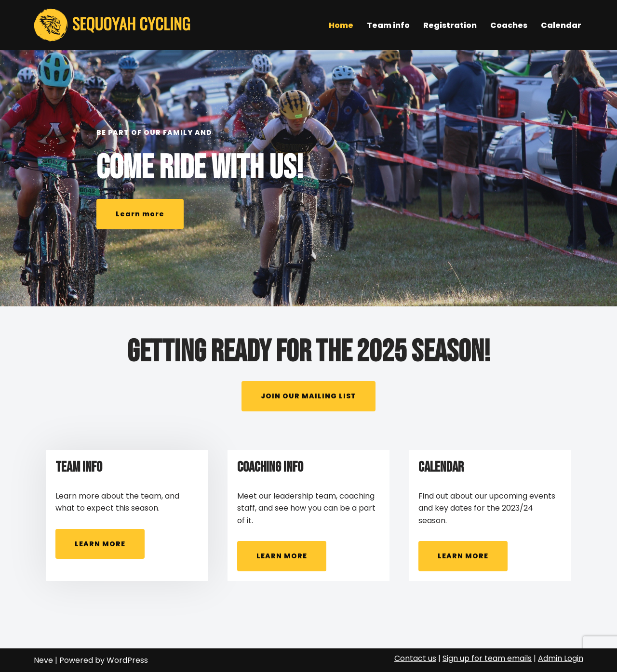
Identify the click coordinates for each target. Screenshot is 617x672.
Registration (450, 25)
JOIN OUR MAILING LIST (308, 396)
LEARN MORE (100, 544)
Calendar (561, 25)
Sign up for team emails (487, 658)
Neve (43, 660)
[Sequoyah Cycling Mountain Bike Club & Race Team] (114, 25)
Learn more (140, 214)
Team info (388, 25)
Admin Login (561, 658)
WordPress (127, 660)
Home (341, 25)
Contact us (415, 658)
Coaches (509, 25)
